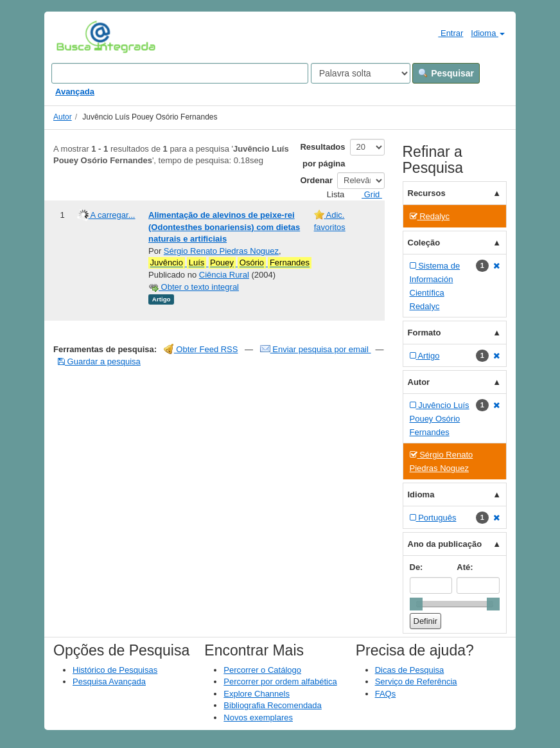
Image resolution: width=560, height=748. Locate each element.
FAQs (386, 694)
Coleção (424, 243)
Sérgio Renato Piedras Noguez (221, 251)
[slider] (416, 604)
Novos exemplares (258, 717)
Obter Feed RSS (201, 349)
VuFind (76, 37)
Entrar (445, 33)
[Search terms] (180, 73)
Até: (465, 567)
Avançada (75, 92)
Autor (63, 117)
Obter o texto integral (194, 287)
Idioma (488, 33)
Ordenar (316, 180)
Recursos (427, 193)
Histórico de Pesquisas (115, 670)
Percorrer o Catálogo (262, 670)
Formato (424, 333)
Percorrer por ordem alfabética (280, 681)
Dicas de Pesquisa (410, 670)
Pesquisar (446, 73)
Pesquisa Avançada (109, 681)
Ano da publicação (445, 544)
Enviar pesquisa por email (316, 349)
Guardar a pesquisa (99, 361)
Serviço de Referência (416, 681)
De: (416, 567)
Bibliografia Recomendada (272, 705)
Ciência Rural (224, 275)
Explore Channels (257, 694)
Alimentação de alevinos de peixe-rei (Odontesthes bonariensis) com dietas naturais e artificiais (224, 227)
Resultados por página (322, 155)
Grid (367, 194)
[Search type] (361, 73)
